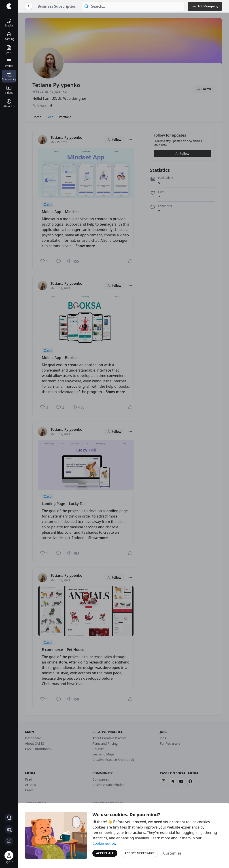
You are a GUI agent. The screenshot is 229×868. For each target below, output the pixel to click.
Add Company (205, 6)
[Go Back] (29, 6)
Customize (172, 853)
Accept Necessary (139, 853)
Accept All (105, 853)
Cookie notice (104, 843)
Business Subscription (57, 6)
